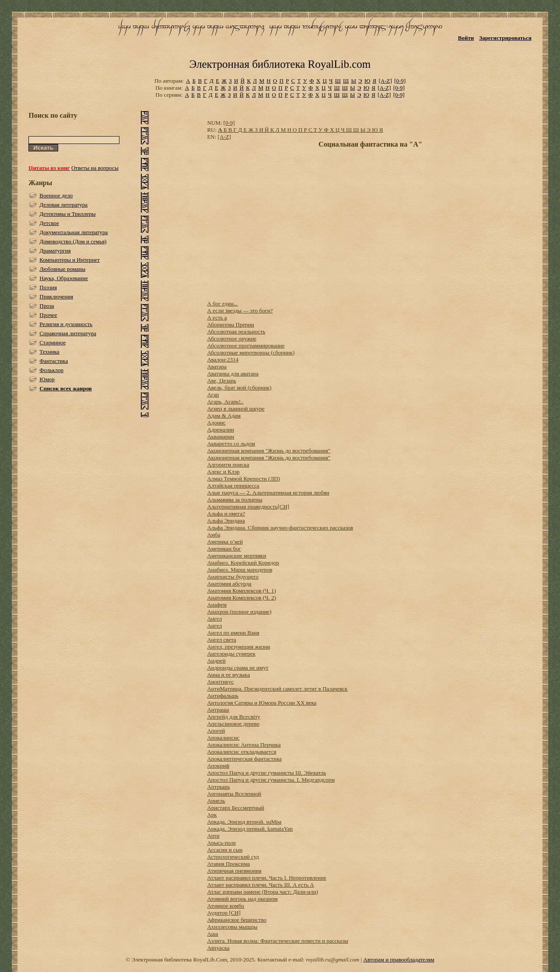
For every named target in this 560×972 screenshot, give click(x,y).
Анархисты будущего (233, 577)
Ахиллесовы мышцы (232, 927)
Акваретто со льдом (231, 444)
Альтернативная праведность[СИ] (248, 507)
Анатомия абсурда (229, 584)
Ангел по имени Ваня (233, 633)
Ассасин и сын (225, 850)
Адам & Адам (224, 416)
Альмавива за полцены (234, 500)
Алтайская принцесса (233, 486)
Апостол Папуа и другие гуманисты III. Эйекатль (266, 773)
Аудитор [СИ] (224, 913)
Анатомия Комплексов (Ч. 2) (241, 598)
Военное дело (56, 195)
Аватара (217, 367)
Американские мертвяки (236, 556)
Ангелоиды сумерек (231, 654)
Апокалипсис (223, 738)
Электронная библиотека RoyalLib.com (280, 64)
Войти (466, 38)
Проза (47, 306)
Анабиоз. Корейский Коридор (243, 563)
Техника (49, 352)
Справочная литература (68, 333)
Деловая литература (63, 205)
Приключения (56, 297)
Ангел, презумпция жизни (238, 647)
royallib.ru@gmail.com (332, 960)
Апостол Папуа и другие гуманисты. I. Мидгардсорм (271, 780)
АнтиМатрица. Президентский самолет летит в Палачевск (277, 689)
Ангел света (221, 640)
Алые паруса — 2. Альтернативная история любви (268, 493)
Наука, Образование (64, 278)
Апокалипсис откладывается (241, 752)
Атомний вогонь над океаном (242, 899)
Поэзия (48, 287)
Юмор (47, 379)
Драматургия (55, 251)
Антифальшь (223, 696)
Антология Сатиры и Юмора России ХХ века (262, 703)
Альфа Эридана (226, 521)
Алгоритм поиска (228, 465)
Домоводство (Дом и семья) (73, 241)
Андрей (216, 661)
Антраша (218, 710)
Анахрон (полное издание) (239, 612)
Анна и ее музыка (228, 675)
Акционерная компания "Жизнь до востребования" (269, 451)
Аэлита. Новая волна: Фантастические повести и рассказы (277, 941)
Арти (213, 836)
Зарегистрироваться (505, 38)
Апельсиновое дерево (233, 724)
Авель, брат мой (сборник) (239, 388)
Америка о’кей (225, 542)
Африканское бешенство (237, 920)
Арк (212, 815)
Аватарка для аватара (233, 374)
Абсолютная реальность (236, 332)
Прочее (48, 315)
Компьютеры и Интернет (70, 260)
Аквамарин (220, 437)
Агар (213, 395)
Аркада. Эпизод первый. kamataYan (250, 829)
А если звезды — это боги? (240, 311)
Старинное (52, 342)
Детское (49, 223)
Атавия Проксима (228, 864)
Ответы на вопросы (95, 168)
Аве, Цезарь (221, 381)
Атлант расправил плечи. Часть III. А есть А (260, 885)
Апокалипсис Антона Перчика (244, 745)
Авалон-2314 (223, 360)
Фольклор (51, 370)
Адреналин (220, 430)
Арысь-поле (221, 843)
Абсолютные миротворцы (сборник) (251, 353)
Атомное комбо (226, 906)
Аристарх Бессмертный (235, 808)
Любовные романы (62, 269)
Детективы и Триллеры (67, 214)
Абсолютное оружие (232, 339)
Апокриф (218, 766)
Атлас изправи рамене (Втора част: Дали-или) (262, 892)
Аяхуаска (218, 948)
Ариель (216, 801)
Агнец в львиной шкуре (236, 409)
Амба (213, 535)
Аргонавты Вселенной (234, 794)
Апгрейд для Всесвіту (233, 717)
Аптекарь (218, 787)
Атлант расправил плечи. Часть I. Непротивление (266, 878)
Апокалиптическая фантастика (244, 759)
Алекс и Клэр (223, 472)
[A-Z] (385, 81)
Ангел (214, 619)
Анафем (217, 605)
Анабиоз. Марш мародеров (240, 570)
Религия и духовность (66, 324)
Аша (212, 934)
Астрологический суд (233, 857)
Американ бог (224, 549)
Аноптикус (220, 682)
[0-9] (400, 81)
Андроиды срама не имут (238, 668)
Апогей (216, 731)
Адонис (216, 423)
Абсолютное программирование (246, 346)
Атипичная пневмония (234, 871)
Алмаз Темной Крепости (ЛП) (243, 479)
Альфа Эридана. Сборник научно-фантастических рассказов (280, 528)
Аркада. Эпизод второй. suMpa (244, 822)
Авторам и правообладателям (399, 960)
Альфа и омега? (226, 514)
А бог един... (222, 304)
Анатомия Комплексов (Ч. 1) (241, 591)
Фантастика (54, 361)
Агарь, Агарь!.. (225, 402)
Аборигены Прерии (230, 325)
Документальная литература (73, 232)
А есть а (217, 318)
